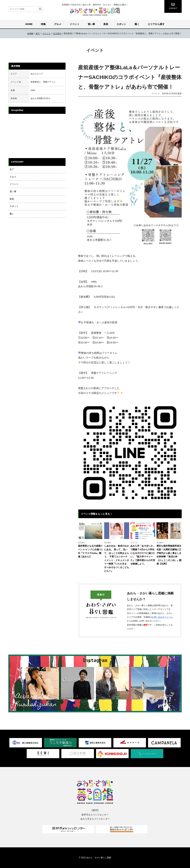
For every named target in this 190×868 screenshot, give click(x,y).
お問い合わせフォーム (162, 617)
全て (11, 169)
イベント (75, 24)
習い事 (91, 24)
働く (137, 24)
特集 (43, 24)
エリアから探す (156, 24)
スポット (121, 24)
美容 (106, 24)
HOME (29, 24)
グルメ (58, 24)
